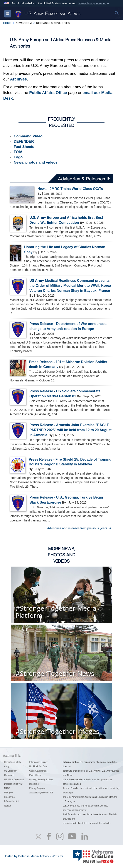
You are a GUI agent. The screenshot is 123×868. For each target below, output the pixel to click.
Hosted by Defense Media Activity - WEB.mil (34, 856)
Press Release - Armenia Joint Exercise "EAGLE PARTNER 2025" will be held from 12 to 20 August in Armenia (70, 430)
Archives (18, 79)
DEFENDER (24, 141)
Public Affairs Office (48, 93)
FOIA (18, 152)
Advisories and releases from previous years (79, 528)
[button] (94, 3)
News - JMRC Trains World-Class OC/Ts (70, 189)
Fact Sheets (24, 147)
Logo (18, 157)
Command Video (28, 136)
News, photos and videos (36, 162)
